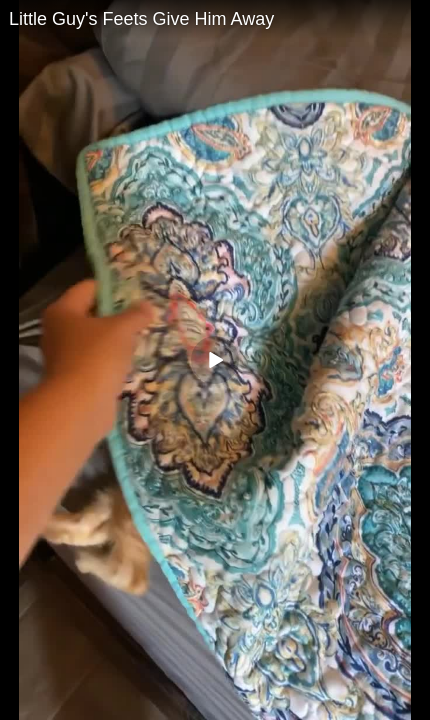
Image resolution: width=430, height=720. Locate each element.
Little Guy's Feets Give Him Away (141, 19)
